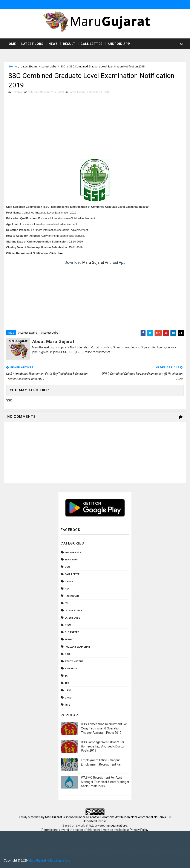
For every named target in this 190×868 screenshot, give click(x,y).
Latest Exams (29, 66)
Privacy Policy (139, 830)
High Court (72, 596)
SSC (63, 66)
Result (69, 44)
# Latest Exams (28, 333)
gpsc (68, 698)
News (53, 44)
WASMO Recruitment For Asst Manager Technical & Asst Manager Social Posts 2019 (105, 782)
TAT (67, 676)
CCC (67, 567)
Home (11, 44)
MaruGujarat (54, 817)
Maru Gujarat (93, 262)
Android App (119, 44)
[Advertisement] (95, 127)
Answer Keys (73, 553)
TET (67, 683)
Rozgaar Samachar (77, 647)
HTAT (68, 589)
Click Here (56, 253)
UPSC (68, 690)
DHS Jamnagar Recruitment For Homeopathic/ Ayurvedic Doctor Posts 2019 (103, 746)
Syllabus (71, 669)
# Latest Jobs (50, 333)
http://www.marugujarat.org (108, 825)
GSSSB (69, 582)
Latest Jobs (32, 44)
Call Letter (92, 44)
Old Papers (72, 632)
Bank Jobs (71, 560)
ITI (66, 603)
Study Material (75, 661)
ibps (67, 705)
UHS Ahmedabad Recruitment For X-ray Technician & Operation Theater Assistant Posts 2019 (104, 728)
